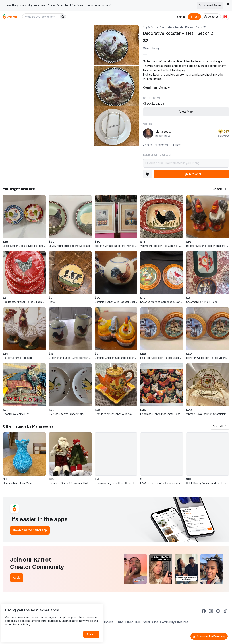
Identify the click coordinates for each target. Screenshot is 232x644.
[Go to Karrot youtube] (218, 611)
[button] (219, 189)
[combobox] (41, 17)
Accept (94, 626)
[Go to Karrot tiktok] (225, 611)
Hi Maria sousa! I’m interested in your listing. (186, 163)
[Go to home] (10, 17)
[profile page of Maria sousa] (148, 133)
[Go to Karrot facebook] (204, 611)
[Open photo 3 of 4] (116, 86)
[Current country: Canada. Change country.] (225, 17)
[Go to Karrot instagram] (211, 611)
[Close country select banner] (228, 4)
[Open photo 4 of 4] (116, 126)
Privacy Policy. (49, 616)
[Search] (63, 17)
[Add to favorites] (147, 174)
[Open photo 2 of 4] (116, 45)
